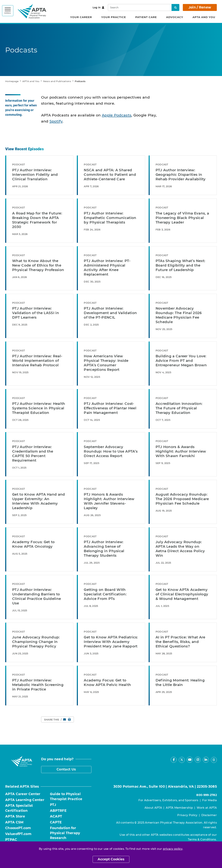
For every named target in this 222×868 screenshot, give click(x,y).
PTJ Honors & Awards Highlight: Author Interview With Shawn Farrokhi (181, 451)
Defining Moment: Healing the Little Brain (180, 682)
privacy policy (173, 849)
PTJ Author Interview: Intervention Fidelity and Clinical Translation (35, 175)
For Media (210, 800)
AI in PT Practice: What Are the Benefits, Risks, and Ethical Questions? (180, 642)
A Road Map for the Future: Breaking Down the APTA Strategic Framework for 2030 (37, 220)
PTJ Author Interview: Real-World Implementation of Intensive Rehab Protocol (37, 361)
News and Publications (57, 81)
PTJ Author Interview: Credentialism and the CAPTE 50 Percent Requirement (33, 454)
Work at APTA (207, 808)
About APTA (153, 808)
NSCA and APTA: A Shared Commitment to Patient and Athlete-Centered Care (110, 175)
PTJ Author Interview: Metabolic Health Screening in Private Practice (38, 685)
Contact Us (66, 769)
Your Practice (114, 17)
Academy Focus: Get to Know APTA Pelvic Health (107, 682)
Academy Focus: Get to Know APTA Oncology (33, 544)
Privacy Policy (187, 815)
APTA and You (204, 17)
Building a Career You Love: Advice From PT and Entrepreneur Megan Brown (181, 361)
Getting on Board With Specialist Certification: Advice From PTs (105, 594)
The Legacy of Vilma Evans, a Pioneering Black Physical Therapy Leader (182, 218)
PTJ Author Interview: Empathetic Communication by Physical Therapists (110, 218)
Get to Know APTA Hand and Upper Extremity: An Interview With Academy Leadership (39, 501)
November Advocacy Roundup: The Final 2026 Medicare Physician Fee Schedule (179, 315)
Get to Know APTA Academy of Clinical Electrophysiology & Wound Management (182, 594)
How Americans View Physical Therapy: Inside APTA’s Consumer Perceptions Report (106, 363)
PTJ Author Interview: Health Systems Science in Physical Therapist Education (39, 408)
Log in (98, 7)
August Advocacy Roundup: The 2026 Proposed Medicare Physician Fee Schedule (182, 499)
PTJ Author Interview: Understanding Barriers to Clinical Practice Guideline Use (37, 596)
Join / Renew (200, 7)
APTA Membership (179, 808)
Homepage (12, 81)
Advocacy (175, 17)
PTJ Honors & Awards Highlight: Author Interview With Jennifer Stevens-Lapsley (109, 501)
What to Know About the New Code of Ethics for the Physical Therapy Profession (38, 265)
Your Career (81, 17)
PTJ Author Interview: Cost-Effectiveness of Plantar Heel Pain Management (110, 408)
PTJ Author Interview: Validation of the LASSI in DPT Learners (36, 313)
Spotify (56, 121)
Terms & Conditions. (202, 839)
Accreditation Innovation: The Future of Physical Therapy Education (179, 408)
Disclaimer (209, 815)
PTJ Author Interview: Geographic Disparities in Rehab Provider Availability (181, 175)
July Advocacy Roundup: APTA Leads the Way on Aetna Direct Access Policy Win (180, 549)
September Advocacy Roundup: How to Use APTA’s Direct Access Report (111, 451)
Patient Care (146, 17)
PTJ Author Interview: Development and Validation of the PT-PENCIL (110, 313)
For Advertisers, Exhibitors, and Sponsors (168, 800)
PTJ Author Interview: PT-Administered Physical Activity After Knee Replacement (107, 268)
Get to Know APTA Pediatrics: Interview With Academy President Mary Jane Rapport (111, 642)
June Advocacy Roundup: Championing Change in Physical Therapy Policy (36, 642)
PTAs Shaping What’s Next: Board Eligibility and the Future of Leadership (180, 265)
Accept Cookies (111, 859)
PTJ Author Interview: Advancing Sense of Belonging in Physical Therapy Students (104, 549)
